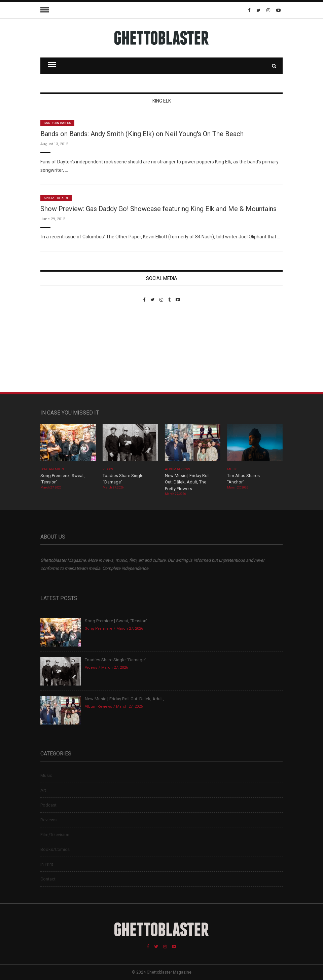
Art (43, 790)
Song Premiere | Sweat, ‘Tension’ (116, 621)
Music (232, 469)
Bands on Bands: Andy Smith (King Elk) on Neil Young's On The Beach (142, 134)
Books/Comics (55, 849)
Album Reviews (178, 469)
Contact (48, 879)
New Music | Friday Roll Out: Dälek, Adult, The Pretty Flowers (187, 482)
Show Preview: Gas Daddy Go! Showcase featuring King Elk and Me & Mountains (158, 209)
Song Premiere (52, 469)
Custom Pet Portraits (60, 348)
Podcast (48, 805)
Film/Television (55, 835)
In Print (47, 864)
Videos (108, 469)
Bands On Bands (57, 123)
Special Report (56, 198)
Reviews (48, 820)
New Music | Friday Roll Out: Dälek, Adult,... (126, 699)
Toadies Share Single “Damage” (116, 660)
